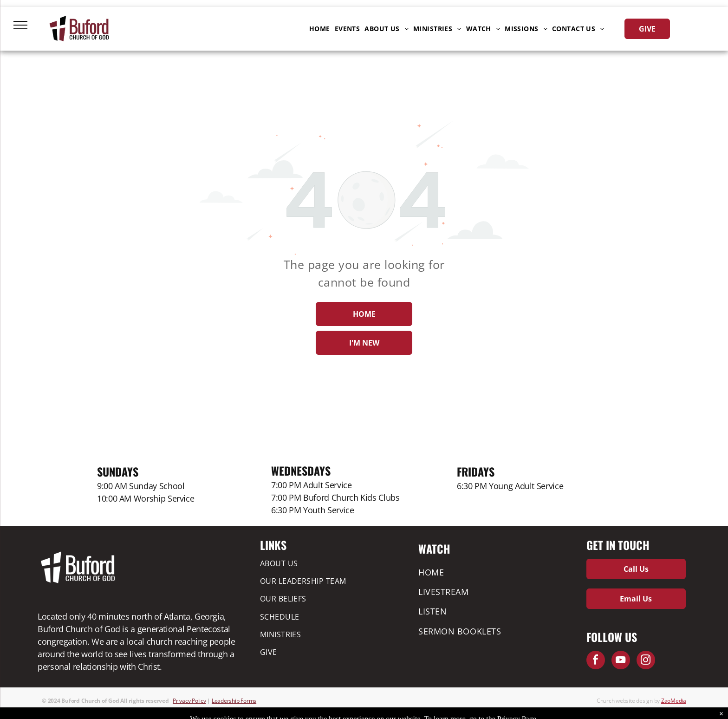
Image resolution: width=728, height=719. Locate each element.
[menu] (20, 25)
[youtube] (621, 661)
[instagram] (646, 661)
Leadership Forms (234, 701)
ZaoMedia (674, 701)
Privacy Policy (189, 701)
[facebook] (596, 661)
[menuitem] (320, 29)
